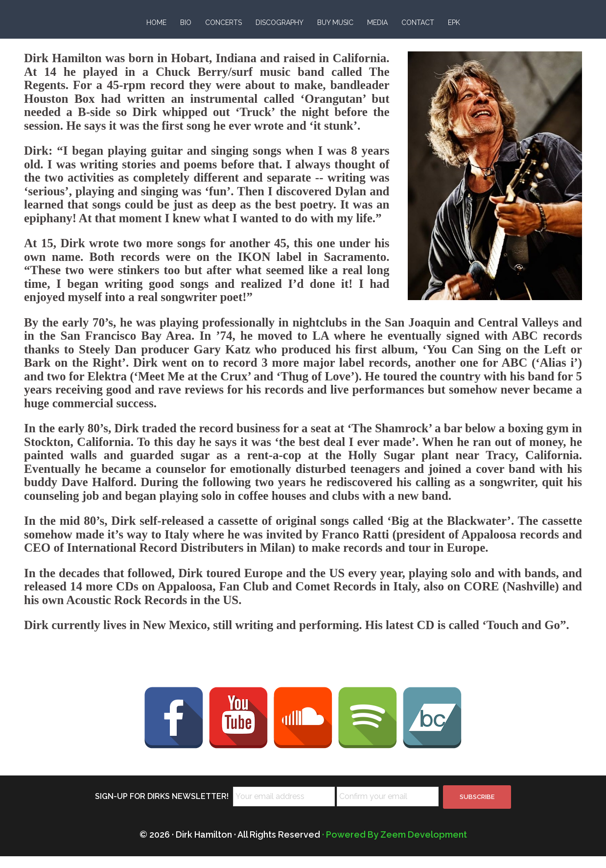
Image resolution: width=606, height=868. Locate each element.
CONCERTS (223, 23)
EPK (454, 23)
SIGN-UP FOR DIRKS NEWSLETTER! (162, 808)
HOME (156, 23)
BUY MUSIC (335, 23)
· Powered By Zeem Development (395, 846)
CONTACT (418, 23)
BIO (186, 23)
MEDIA (377, 23)
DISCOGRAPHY (280, 23)
